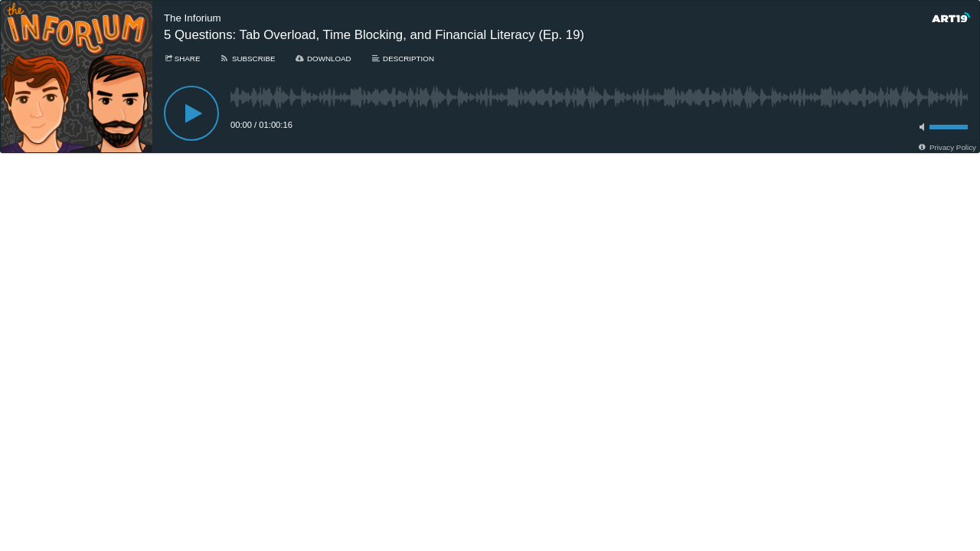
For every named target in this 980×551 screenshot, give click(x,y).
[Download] (323, 59)
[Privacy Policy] (947, 147)
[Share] (182, 59)
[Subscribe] (247, 59)
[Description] (402, 59)
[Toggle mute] (920, 127)
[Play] (191, 113)
